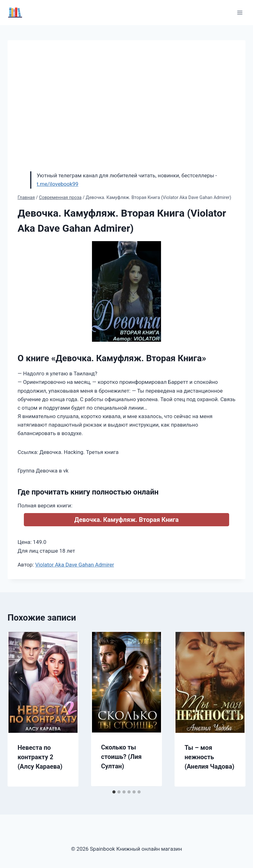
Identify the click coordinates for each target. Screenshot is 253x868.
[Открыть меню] (240, 12)
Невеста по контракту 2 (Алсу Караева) (40, 757)
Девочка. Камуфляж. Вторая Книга (127, 520)
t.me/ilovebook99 (58, 184)
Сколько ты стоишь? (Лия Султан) (121, 757)
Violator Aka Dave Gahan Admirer (75, 565)
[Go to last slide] (19, 709)
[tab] (114, 792)
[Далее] (234, 709)
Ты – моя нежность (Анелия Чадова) (210, 757)
